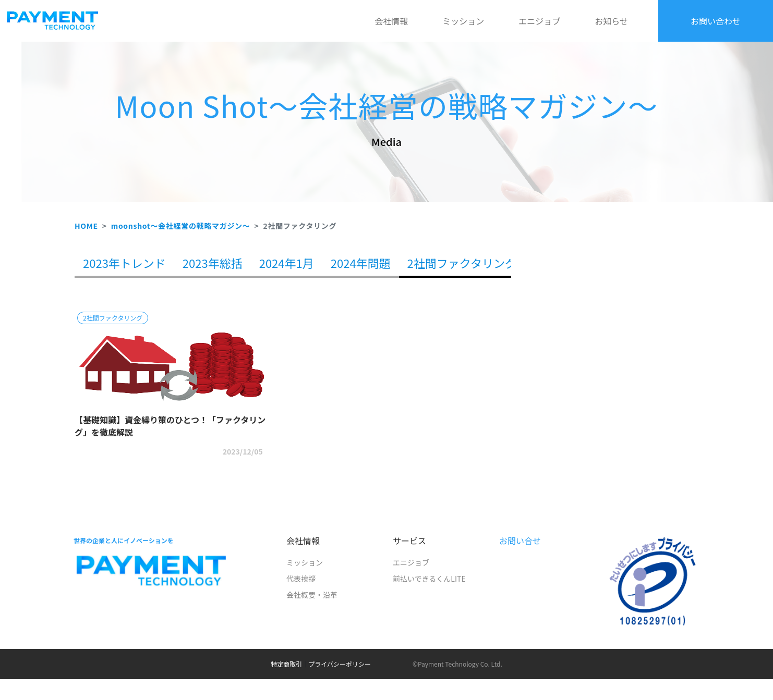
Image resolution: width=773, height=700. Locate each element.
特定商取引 (286, 664)
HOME (86, 226)
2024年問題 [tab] (361, 263)
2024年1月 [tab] (287, 263)
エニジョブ (539, 21)
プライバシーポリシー (340, 664)
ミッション (463, 21)
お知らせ (611, 21)
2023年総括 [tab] (213, 263)
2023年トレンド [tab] (124, 263)
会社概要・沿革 (312, 595)
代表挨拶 (301, 579)
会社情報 (391, 21)
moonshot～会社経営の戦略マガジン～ (181, 226)
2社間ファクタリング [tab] (462, 263)
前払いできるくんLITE (429, 579)
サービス (409, 541)
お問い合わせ (716, 21)
